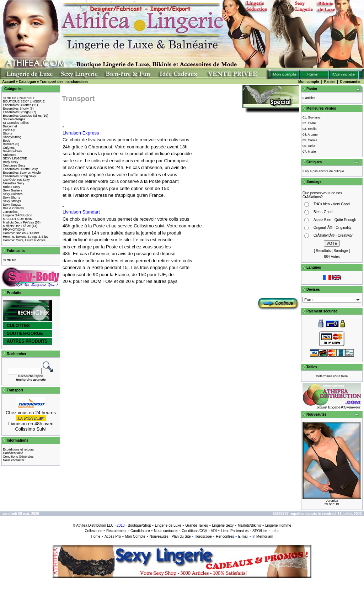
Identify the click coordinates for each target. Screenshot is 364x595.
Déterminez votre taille (332, 376)
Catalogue (27, 82)
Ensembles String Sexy (19, 176)
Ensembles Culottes (17, 105)
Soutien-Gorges (14, 119)
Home (96, 536)
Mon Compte (135, 536)
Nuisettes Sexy (14, 183)
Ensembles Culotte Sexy (20, 169)
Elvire (312, 123)
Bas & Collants (13, 208)
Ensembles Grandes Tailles (22, 116)
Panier (330, 82)
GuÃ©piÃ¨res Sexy (16, 180)
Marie (312, 152)
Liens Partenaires (235, 531)
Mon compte (309, 82)
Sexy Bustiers (13, 190)
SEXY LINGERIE (15, 158)
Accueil (9, 82)
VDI (214, 531)
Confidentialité (13, 453)
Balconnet (10, 126)
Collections (93, 531)
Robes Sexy (12, 187)
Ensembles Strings (16, 112)
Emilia (312, 129)
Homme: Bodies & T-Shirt (21, 233)
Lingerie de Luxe (168, 525)
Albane (313, 135)
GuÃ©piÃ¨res (12, 151)
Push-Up (9, 130)
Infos (275, 531)
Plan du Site (181, 536)
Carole (313, 140)
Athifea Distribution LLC (95, 525)
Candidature (140, 531)
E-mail (243, 536)
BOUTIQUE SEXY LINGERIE (24, 101)
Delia (312, 146)
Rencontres (225, 536)
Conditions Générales (18, 457)
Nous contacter (14, 460)
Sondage (341, 251)
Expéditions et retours (18, 449)
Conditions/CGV (194, 531)
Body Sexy (10, 162)
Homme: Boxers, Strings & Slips (26, 237)
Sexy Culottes (13, 194)
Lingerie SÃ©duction (17, 215)
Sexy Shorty (12, 198)
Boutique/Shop (139, 525)
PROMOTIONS (14, 230)
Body (7, 141)
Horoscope (203, 536)
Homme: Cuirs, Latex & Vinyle (24, 240)
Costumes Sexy (14, 165)
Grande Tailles (197, 525)
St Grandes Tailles (16, 123)
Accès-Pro (113, 536)
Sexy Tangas (12, 205)
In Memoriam (263, 536)
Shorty (7, 133)
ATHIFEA (9, 260)
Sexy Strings (12, 201)
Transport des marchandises (64, 82)
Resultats (323, 251)
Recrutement (116, 531)
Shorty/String (12, 137)
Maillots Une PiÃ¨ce (17, 226)
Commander (350, 82)
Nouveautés (159, 536)
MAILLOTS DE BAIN (18, 219)
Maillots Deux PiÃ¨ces (18, 222)
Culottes (9, 148)
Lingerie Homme (278, 525)
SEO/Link (260, 531)
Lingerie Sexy (223, 525)
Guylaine (314, 117)
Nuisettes (10, 155)
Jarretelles (10, 212)
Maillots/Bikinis (250, 525)
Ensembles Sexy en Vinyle (22, 173)
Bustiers (9, 144)
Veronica (332, 501)
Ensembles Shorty (16, 109)
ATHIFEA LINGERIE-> (19, 98)
